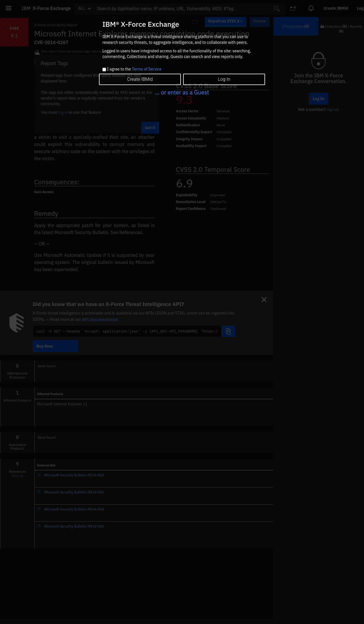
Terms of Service (147, 69)
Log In (224, 79)
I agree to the (134, 69)
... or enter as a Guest (182, 92)
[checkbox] (104, 70)
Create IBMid (140, 79)
